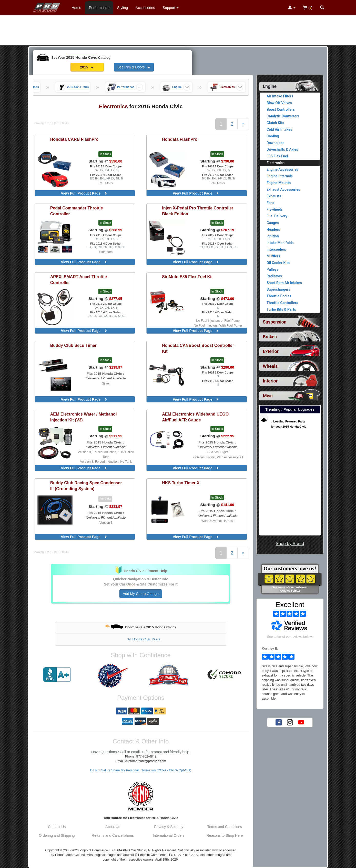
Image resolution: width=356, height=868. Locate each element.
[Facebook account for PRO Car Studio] (279, 722)
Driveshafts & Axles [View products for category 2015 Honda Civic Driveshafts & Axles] (282, 149)
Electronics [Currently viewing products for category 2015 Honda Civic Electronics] (276, 163)
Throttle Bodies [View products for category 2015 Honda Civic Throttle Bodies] (279, 296)
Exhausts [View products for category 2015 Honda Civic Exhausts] (274, 196)
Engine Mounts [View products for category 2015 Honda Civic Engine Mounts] (279, 183)
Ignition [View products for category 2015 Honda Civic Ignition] (273, 236)
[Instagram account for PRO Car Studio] (290, 722)
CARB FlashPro (74, 139)
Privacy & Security (169, 827)
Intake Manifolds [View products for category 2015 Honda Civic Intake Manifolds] (280, 243)
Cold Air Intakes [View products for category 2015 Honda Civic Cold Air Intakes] (279, 129)
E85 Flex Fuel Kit (187, 277)
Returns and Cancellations (113, 835)
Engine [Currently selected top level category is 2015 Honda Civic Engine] (270, 86)
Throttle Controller (77, 211)
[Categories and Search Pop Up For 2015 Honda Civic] (322, 8)
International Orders (169, 835)
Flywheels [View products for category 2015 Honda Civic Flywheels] (275, 209)
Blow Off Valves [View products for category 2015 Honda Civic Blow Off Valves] (279, 103)
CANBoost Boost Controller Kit (198, 348)
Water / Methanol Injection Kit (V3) (84, 417)
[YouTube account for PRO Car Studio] (301, 722)
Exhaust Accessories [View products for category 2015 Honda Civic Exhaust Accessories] (283, 189)
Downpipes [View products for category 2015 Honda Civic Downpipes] (275, 143)
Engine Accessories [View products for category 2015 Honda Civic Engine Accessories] (282, 169)
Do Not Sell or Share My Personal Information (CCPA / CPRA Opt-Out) (141, 770)
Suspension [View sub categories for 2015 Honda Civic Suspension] (275, 322)
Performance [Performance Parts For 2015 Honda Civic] (99, 8)
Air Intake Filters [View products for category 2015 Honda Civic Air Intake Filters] (280, 96)
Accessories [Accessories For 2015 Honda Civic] (145, 8)
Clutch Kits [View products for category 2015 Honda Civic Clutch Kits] (275, 123)
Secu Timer (73, 345)
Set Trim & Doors (134, 67)
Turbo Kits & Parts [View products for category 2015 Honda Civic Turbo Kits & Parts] (281, 309)
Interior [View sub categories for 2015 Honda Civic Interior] (270, 381)
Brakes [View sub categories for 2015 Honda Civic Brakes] (270, 337)
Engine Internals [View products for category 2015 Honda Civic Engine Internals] (280, 176)
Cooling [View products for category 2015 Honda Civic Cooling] (273, 136)
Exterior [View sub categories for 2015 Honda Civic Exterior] (271, 351)
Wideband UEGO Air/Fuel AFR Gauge (195, 417)
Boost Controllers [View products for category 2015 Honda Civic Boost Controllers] (281, 109)
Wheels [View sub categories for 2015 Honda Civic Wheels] (270, 366)
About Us (113, 827)
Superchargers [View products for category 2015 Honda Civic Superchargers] (278, 289)
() (308, 8)
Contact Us (57, 827)
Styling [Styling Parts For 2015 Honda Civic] (123, 8)
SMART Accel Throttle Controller (79, 280)
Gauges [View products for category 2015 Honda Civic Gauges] (273, 223)
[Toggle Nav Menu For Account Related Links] (292, 8)
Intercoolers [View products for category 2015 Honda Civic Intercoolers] (276, 249)
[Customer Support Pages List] (171, 8)
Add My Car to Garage (141, 594)
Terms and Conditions (225, 827)
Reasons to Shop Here (225, 835)
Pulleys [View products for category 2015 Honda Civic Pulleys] (272, 269)
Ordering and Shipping (57, 835)
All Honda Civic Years (144, 639)
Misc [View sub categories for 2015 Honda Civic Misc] (268, 396)
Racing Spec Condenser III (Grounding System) (86, 486)
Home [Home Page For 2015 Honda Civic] (77, 8)
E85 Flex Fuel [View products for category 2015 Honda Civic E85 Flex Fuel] (277, 156)
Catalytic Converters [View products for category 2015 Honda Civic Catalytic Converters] (283, 116)
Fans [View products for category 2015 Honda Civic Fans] (270, 203)
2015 (87, 67)
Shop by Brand (290, 544)
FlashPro (180, 139)
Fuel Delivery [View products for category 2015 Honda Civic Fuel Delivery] (277, 216)
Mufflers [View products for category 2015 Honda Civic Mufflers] (273, 256)
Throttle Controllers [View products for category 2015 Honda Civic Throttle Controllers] (282, 303)
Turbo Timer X (181, 483)
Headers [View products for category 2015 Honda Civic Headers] (273, 229)
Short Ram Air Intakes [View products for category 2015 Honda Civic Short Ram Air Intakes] (284, 283)
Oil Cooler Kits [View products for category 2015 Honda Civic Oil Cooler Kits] (278, 263)
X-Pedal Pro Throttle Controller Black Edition (198, 211)
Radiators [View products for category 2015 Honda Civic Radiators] (274, 276)
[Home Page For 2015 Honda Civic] (47, 6)
